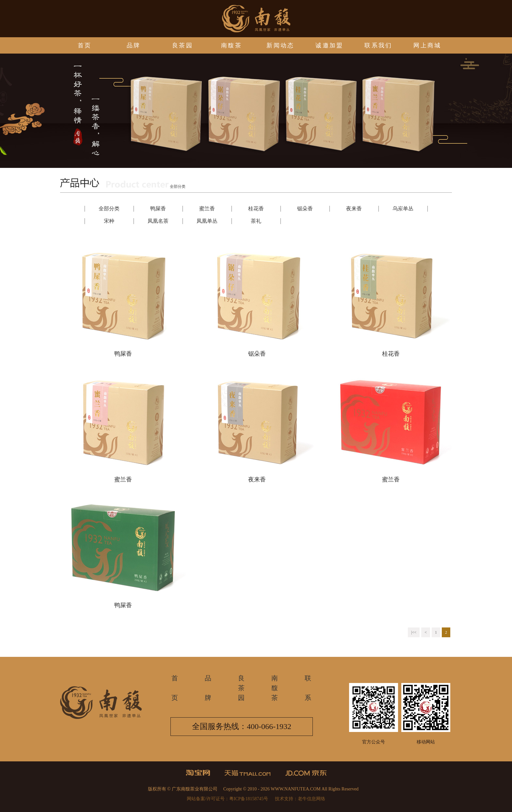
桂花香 (256, 209)
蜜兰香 (207, 209)
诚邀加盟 (329, 45)
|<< (414, 632)
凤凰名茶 (158, 221)
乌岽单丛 (403, 209)
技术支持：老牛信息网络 (300, 799)
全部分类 (109, 209)
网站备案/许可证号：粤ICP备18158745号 (228, 799)
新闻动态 (280, 45)
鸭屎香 (158, 209)
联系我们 (378, 45)
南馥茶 (232, 45)
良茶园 (183, 45)
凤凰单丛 (207, 221)
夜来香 (354, 209)
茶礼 (256, 221)
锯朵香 (305, 209)
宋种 (109, 221)
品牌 (134, 45)
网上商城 (427, 45)
